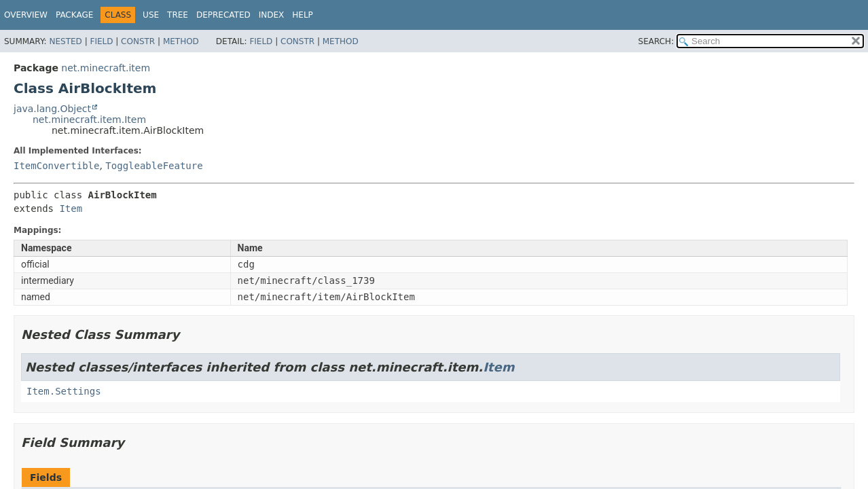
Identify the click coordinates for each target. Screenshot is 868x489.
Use (151, 15)
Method (181, 41)
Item (71, 209)
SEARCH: (656, 41)
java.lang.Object (52, 109)
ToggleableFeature (154, 166)
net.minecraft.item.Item (89, 120)
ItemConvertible (56, 166)
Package (74, 15)
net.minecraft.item (106, 68)
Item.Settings (64, 391)
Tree (178, 15)
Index (272, 15)
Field (101, 41)
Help (303, 15)
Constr (138, 41)
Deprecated (223, 15)
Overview (26, 15)
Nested (65, 41)
